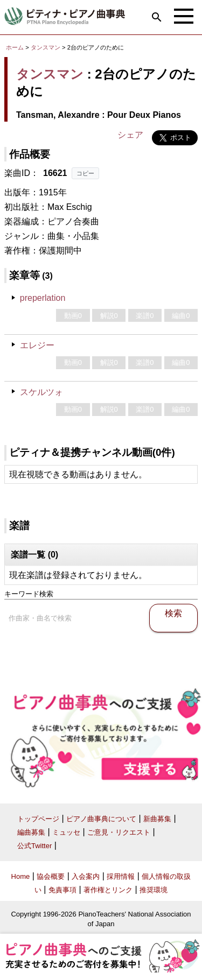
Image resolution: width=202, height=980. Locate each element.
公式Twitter (34, 846)
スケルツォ (41, 392)
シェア (130, 135)
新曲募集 (157, 819)
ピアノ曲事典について (101, 819)
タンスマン (46, 47)
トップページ (38, 819)
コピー (85, 173)
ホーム (15, 47)
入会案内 (86, 876)
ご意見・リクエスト (119, 832)
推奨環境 (154, 890)
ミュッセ (66, 832)
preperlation (43, 298)
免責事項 (62, 890)
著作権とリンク (108, 890)
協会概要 (51, 876)
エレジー (37, 345)
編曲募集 (31, 832)
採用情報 (121, 876)
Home (21, 876)
